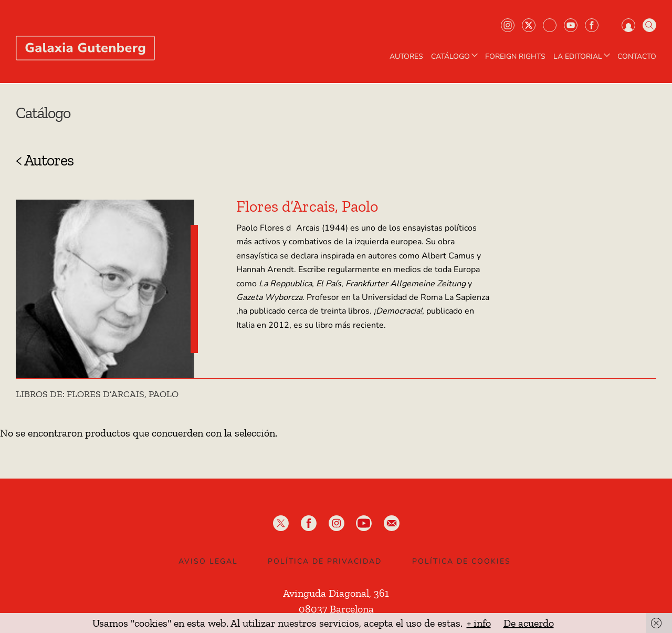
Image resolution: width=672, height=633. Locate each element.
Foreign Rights (515, 57)
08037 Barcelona (336, 609)
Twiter (529, 25)
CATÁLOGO (455, 57)
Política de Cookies (461, 561)
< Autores (45, 160)
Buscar (649, 25)
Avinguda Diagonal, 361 (336, 593)
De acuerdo (529, 623)
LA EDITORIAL (583, 57)
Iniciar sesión (628, 25)
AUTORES (406, 57)
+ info (479, 623)
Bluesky (550, 25)
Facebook (592, 25)
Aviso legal (208, 561)
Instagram (508, 25)
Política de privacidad (325, 561)
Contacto (637, 57)
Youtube (571, 25)
